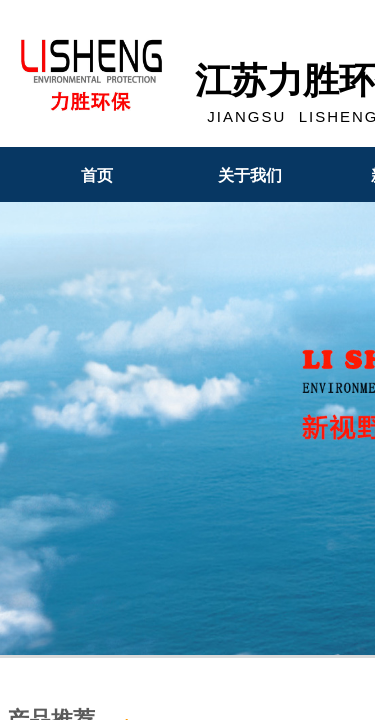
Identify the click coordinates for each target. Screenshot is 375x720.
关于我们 (250, 175)
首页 (97, 175)
